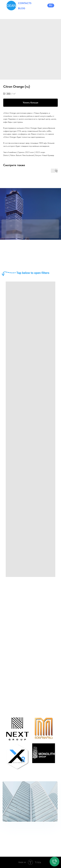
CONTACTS (25, 3)
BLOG (22, 8)
